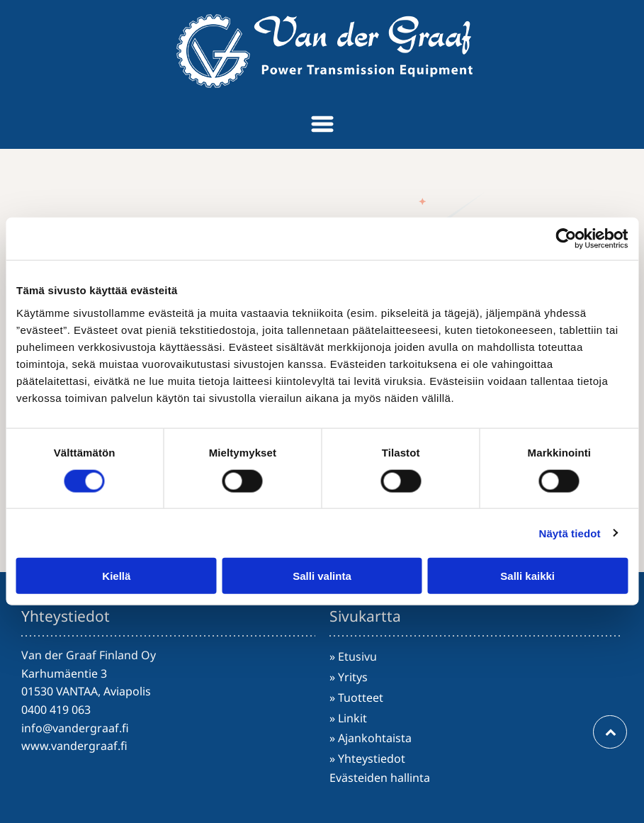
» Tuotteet (356, 698)
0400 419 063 (56, 710)
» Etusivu (353, 656)
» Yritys (349, 677)
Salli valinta (322, 576)
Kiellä (116, 576)
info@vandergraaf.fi (75, 728)
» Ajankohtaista (371, 738)
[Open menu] (322, 124)
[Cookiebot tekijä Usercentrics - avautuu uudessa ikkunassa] (566, 239)
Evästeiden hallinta (380, 778)
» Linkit (348, 718)
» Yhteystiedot (367, 758)
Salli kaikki (527, 576)
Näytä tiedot (570, 533)
